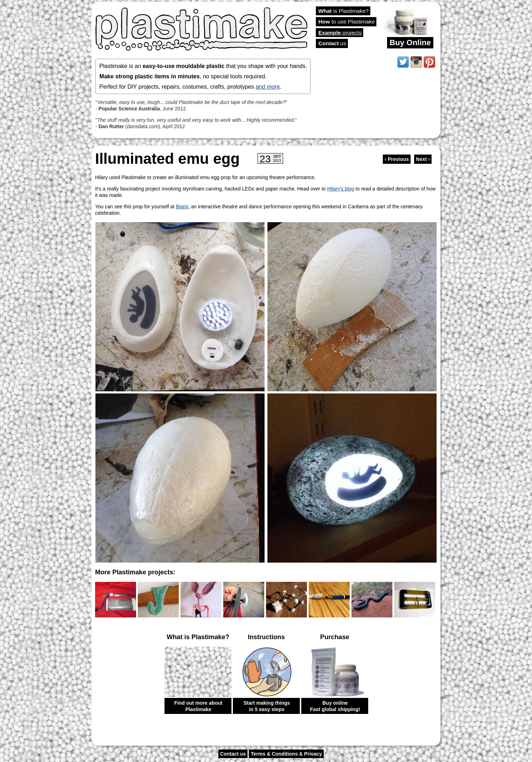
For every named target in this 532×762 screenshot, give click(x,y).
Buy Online (410, 43)
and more (268, 87)
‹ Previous (397, 159)
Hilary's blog (341, 189)
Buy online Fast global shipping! (335, 706)
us (332, 43)
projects (340, 33)
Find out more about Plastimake (198, 706)
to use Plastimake (346, 22)
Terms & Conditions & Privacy (286, 754)
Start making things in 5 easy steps (267, 706)
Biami (182, 207)
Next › (423, 159)
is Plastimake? (343, 11)
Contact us (233, 754)
